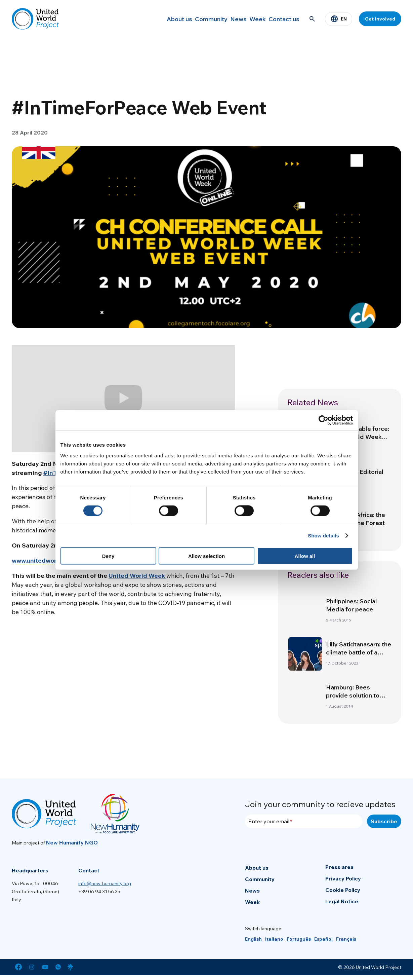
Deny (108, 556)
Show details (323, 536)
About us (152, 19)
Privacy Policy (343, 878)
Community (189, 19)
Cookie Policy (343, 890)
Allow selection (206, 556)
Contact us (281, 19)
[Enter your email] (304, 821)
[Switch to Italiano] (274, 939)
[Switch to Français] (346, 939)
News (222, 19)
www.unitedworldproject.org (53, 560)
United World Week (137, 576)
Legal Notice (342, 901)
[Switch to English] (253, 939)
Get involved (380, 19)
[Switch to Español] (323, 939)
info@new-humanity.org (105, 883)
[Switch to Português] (299, 939)
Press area (339, 867)
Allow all (305, 556)
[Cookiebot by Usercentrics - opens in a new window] (323, 420)
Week (249, 19)
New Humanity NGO (72, 842)
